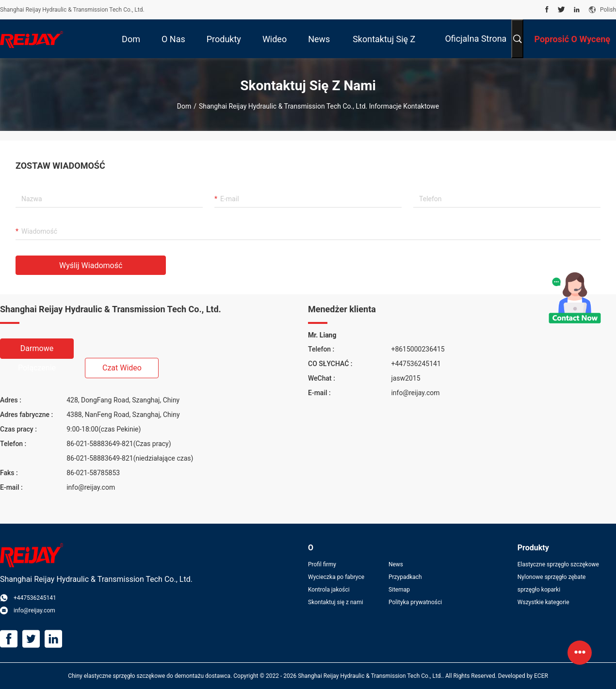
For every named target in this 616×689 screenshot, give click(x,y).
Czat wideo (122, 368)
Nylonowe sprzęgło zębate (552, 577)
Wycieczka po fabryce (336, 577)
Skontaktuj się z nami (336, 602)
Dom (184, 106)
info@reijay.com (91, 487)
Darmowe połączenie (37, 351)
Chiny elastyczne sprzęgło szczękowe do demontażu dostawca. (151, 676)
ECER (541, 676)
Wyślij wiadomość (91, 265)
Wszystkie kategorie (543, 602)
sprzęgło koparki (539, 590)
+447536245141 (416, 364)
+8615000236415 (418, 349)
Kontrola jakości (329, 590)
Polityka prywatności (415, 602)
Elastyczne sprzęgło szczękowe (558, 564)
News (396, 564)
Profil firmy (322, 564)
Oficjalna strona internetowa (476, 46)
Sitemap (399, 590)
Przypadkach (405, 577)
